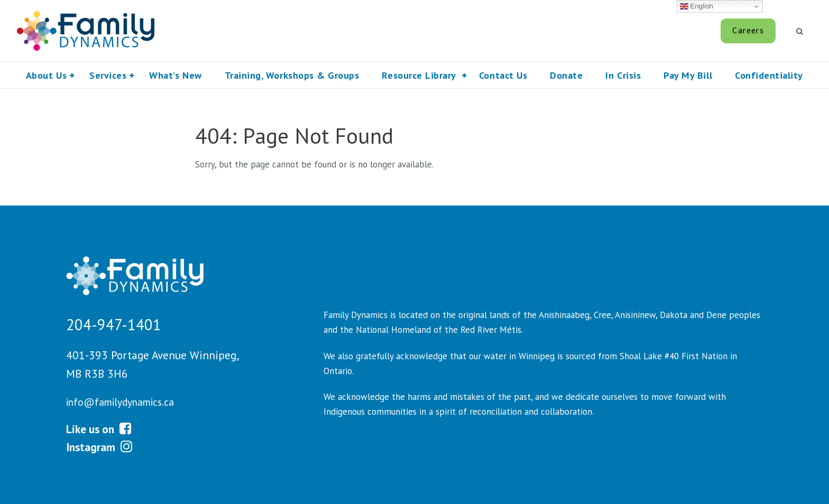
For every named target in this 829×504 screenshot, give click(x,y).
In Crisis (623, 75)
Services (108, 75)
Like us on (99, 429)
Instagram (99, 447)
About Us (46, 75)
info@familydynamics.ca (120, 402)
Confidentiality (769, 75)
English (697, 6)
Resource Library (419, 75)
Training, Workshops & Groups (292, 75)
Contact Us (503, 75)
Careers (748, 30)
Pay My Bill (685, 30)
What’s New (175, 75)
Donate (566, 75)
